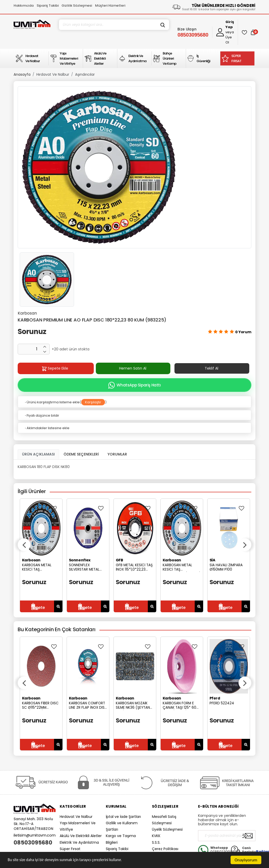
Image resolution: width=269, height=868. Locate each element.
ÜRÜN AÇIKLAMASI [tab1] (38, 454)
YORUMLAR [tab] (117, 454)
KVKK (156, 836)
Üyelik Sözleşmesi (167, 829)
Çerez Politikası (165, 849)
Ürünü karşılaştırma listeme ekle (52, 402)
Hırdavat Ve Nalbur (53, 74)
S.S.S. (156, 842)
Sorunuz (32, 332)
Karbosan (27, 313)
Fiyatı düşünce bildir (42, 415)
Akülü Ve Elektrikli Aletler (81, 836)
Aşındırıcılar (85, 74)
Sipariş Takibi (48, 5)
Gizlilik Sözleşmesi (77, 5)
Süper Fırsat (70, 849)
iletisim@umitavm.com (35, 835)
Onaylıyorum (246, 860)
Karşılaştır (93, 402)
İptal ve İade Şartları (123, 817)
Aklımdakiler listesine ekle (47, 428)
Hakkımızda (24, 5)
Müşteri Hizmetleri (110, 5)
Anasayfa (22, 74)
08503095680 (33, 843)
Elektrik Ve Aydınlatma (79, 842)
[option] (134, 167)
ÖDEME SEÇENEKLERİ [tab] (81, 454)
